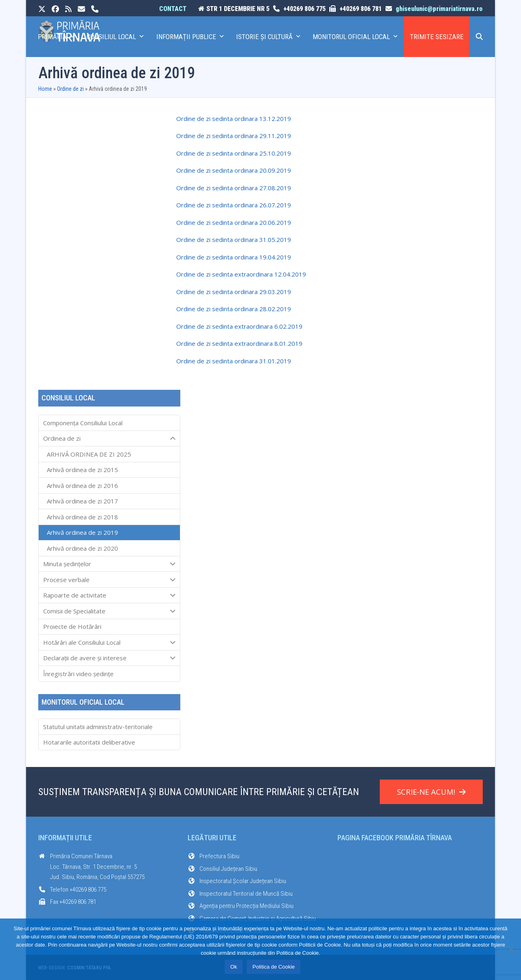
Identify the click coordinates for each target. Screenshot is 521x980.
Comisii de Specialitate (109, 611)
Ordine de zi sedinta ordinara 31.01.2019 (234, 361)
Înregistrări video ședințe (78, 674)
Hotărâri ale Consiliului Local (109, 642)
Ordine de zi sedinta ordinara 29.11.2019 (234, 136)
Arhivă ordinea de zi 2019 (82, 532)
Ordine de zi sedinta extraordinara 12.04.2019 (241, 274)
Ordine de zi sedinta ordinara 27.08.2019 (234, 188)
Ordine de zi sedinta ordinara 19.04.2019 (234, 257)
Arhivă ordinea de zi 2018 (82, 517)
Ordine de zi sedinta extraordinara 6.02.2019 (239, 326)
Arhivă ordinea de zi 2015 (82, 470)
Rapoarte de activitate (109, 595)
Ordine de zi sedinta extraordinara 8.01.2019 (239, 343)
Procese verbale (109, 580)
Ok (234, 967)
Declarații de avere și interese (109, 658)
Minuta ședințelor (109, 564)
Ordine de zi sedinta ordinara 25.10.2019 (234, 153)
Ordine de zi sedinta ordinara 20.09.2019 (234, 170)
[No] (511, 949)
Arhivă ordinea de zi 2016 (82, 486)
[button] (479, 37)
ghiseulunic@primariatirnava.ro (439, 9)
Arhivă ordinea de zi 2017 (82, 501)
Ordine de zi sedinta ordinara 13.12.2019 (234, 119)
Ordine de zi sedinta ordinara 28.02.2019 (234, 309)
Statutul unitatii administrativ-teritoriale (98, 727)
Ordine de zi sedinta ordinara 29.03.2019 (234, 292)
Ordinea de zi (109, 439)
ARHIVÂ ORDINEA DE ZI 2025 (89, 454)
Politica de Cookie (274, 967)
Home (45, 89)
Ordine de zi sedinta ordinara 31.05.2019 (234, 240)
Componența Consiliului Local (83, 423)
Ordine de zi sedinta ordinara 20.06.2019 (234, 222)
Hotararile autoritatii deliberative (89, 742)
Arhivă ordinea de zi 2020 (82, 548)
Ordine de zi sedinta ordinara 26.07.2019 (234, 205)
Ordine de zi (70, 89)
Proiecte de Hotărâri (72, 626)
